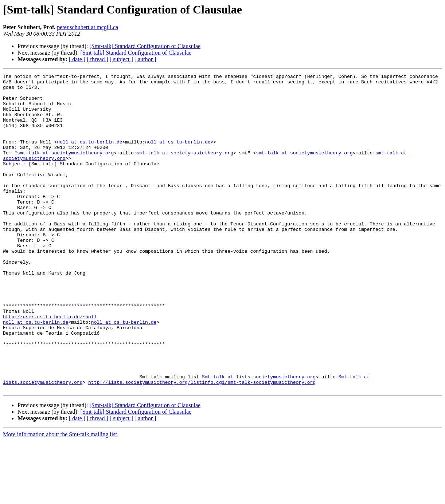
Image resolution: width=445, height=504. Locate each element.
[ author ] (145, 59)
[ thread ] (97, 59)
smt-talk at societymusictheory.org (65, 169)
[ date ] (77, 59)
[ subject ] (121, 59)
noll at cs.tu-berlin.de (89, 156)
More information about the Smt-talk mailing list (60, 498)
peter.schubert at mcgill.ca (87, 27)
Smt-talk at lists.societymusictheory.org (259, 438)
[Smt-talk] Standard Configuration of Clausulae (145, 46)
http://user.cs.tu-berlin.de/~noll (50, 366)
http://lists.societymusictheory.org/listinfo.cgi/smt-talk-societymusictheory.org (202, 444)
